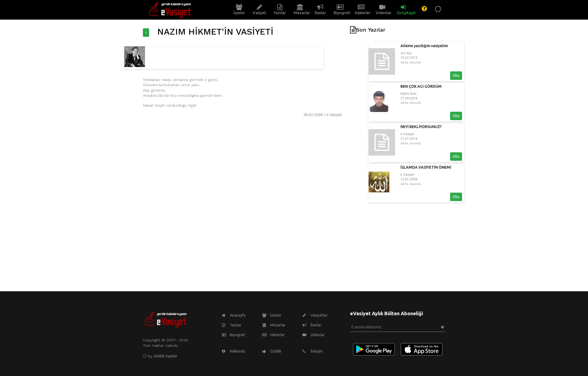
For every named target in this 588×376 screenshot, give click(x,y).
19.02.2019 (447, 58)
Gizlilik (272, 351)
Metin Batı (446, 94)
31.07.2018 (447, 139)
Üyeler (272, 315)
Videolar (314, 335)
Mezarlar (274, 325)
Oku (494, 75)
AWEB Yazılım (165, 356)
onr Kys (444, 53)
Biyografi (233, 335)
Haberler (274, 335)
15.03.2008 (447, 179)
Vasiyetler (315, 315)
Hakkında (233, 351)
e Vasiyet (445, 134)
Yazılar (232, 325)
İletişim (313, 351)
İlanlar (312, 325)
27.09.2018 (447, 98)
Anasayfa (234, 315)
